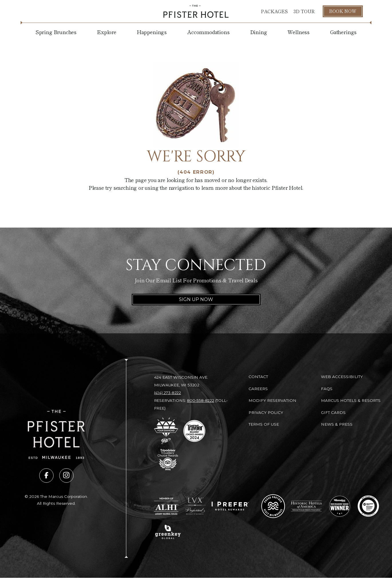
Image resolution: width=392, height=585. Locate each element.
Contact (258, 377)
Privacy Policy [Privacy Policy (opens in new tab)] (266, 412)
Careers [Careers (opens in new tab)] (258, 389)
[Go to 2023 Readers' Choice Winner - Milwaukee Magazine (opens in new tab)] (340, 506)
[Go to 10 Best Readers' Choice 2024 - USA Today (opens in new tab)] (368, 506)
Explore (107, 32)
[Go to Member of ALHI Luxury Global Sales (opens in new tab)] (166, 506)
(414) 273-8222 (168, 393)
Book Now (343, 11)
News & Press (337, 424)
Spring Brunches (56, 32)
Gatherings (343, 32)
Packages (274, 11)
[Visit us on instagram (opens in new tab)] (66, 476)
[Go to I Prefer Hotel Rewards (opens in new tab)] (230, 506)
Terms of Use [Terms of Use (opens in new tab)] (264, 424)
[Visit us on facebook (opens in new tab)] (46, 476)
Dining (259, 32)
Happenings (152, 32)
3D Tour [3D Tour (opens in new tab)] (304, 11)
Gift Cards (333, 412)
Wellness (299, 32)
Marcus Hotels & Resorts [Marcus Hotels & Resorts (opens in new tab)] (351, 400)
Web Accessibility (342, 377)
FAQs (327, 389)
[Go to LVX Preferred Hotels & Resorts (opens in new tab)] (195, 506)
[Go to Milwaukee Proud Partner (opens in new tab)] (273, 506)
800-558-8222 (201, 400)
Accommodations (208, 32)
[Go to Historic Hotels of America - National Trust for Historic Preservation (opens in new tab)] (307, 506)
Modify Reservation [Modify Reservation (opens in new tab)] (272, 400)
